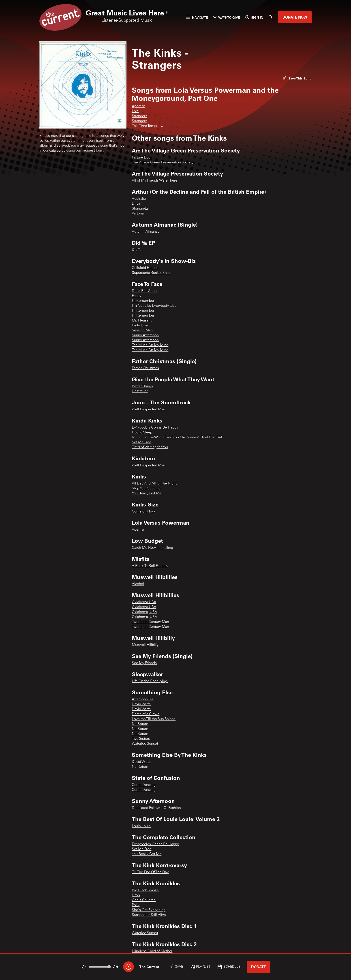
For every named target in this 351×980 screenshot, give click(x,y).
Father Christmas (145, 368)
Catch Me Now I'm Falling (152, 548)
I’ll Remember (143, 311)
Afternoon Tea (143, 699)
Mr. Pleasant (142, 321)
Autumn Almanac (146, 232)
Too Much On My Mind (150, 345)
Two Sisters (141, 739)
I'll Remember (143, 301)
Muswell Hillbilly (145, 645)
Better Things (142, 386)
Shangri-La (140, 209)
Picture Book (142, 158)
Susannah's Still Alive (149, 915)
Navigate (197, 17)
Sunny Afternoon (145, 335)
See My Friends (144, 663)
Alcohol (138, 584)
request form (93, 151)
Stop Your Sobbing (146, 489)
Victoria (138, 214)
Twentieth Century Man (150, 622)
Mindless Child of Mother (152, 951)
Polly (136, 905)
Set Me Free (142, 442)
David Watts (141, 704)
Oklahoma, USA (144, 612)
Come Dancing (144, 785)
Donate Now (295, 17)
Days (136, 895)
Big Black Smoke (145, 890)
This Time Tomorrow (148, 126)
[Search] (271, 17)
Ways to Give (227, 17)
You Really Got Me (147, 493)
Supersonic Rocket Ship (151, 273)
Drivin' (137, 204)
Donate (259, 967)
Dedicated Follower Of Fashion (156, 808)
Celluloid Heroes (145, 268)
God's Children (144, 900)
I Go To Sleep (142, 433)
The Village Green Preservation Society (163, 163)
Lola (135, 111)
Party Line (140, 326)
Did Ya (137, 250)
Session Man (142, 330)
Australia (139, 199)
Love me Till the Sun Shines (154, 719)
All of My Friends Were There (155, 181)
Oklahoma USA (144, 602)
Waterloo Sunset (145, 744)
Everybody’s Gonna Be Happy (155, 844)
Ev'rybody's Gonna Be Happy (155, 428)
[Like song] (297, 78)
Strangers (139, 116)
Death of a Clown (146, 714)
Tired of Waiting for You (150, 447)
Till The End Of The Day (150, 872)
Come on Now (143, 512)
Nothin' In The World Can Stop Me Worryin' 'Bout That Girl (177, 437)
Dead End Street (145, 291)
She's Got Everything (149, 910)
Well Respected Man (149, 410)
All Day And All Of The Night (154, 484)
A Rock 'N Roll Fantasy (150, 566)
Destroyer (140, 391)
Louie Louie (141, 826)
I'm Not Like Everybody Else (154, 306)
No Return (140, 724)
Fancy (137, 296)
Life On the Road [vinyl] (150, 681)
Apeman (139, 106)
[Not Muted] (84, 967)
